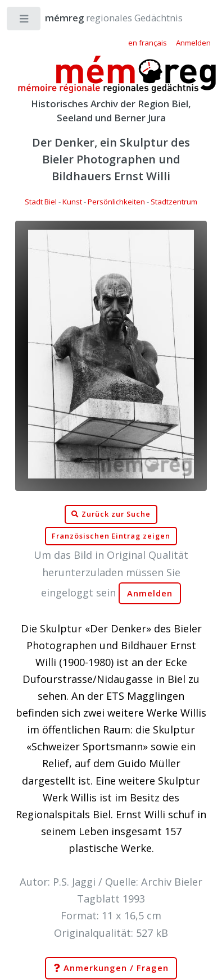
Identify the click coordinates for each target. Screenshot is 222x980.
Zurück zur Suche (111, 514)
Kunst (72, 202)
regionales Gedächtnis (103, 18)
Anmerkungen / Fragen (111, 968)
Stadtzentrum (174, 202)
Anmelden (150, 593)
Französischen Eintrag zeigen (111, 536)
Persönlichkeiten (116, 202)
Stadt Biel (41, 202)
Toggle (24, 21)
